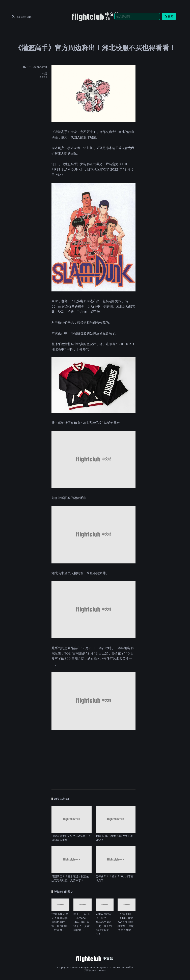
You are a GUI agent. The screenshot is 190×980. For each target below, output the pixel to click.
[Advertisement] (93, 758)
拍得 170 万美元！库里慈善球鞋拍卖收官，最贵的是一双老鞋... (60, 922)
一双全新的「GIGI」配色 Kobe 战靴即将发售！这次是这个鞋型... (126, 922)
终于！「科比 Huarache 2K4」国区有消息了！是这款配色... (82, 922)
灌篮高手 (43, 77)
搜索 (169, 16)
